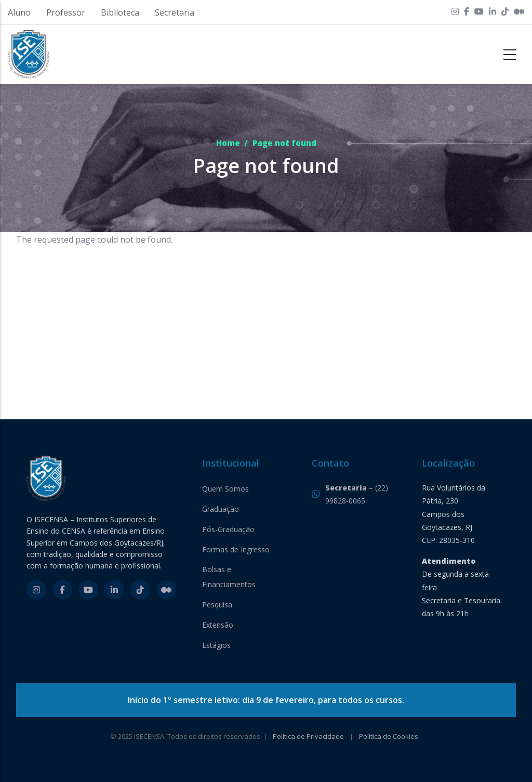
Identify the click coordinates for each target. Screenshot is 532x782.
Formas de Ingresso (236, 549)
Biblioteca (120, 12)
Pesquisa (217, 605)
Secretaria (175, 12)
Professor (66, 12)
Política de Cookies (389, 736)
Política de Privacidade (308, 736)
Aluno (19, 12)
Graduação (221, 509)
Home (228, 143)
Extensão (218, 625)
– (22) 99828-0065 (357, 494)
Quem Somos (225, 489)
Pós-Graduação (228, 529)
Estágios (216, 645)
